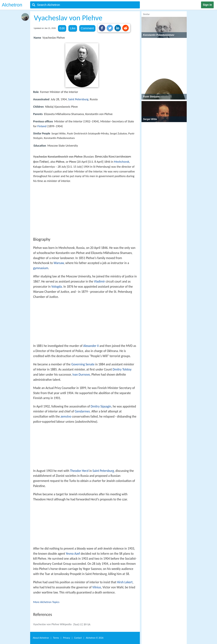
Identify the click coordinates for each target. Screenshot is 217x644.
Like (73, 28)
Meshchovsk (122, 162)
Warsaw (59, 263)
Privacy (67, 638)
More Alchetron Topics (46, 602)
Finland (42, 126)
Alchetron (12, 5)
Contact (78, 638)
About (41, 638)
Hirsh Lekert (125, 582)
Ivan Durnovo (81, 375)
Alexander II (91, 346)
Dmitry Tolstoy (122, 369)
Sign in (207, 5)
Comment (87, 28)
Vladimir (100, 281)
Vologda (57, 287)
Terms (56, 638)
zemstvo (66, 417)
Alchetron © (95, 638)
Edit (62, 28)
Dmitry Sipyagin (101, 406)
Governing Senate (83, 364)
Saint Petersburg (78, 99)
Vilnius (97, 587)
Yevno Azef (73, 554)
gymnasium (41, 268)
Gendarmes (82, 411)
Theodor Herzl (79, 471)
